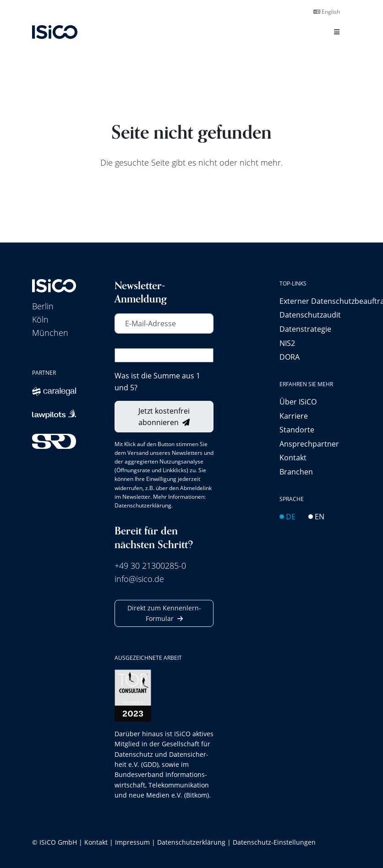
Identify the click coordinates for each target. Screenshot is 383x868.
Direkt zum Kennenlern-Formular (164, 613)
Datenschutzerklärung (143, 505)
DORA (290, 357)
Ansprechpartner (309, 444)
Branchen (296, 472)
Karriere (294, 416)
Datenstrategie (305, 329)
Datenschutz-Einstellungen (274, 842)
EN (316, 516)
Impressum (132, 842)
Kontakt (293, 457)
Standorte (297, 429)
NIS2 (287, 343)
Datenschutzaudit (310, 315)
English (327, 11)
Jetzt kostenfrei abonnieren (164, 417)
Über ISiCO (298, 402)
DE (287, 516)
